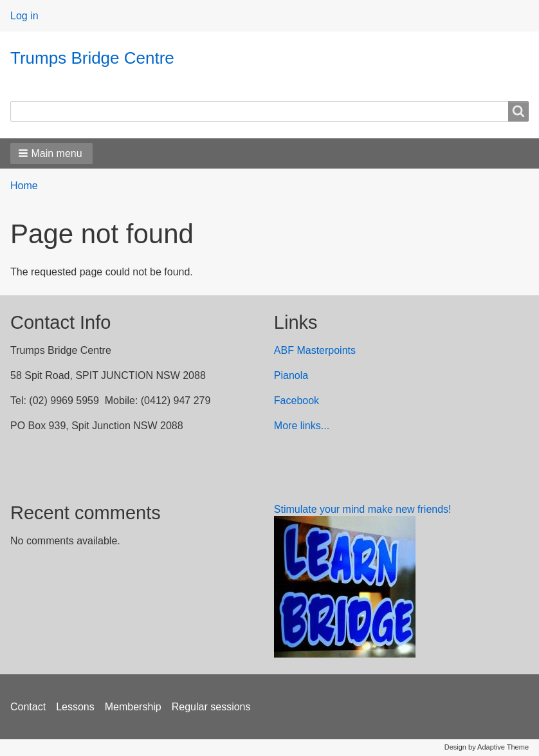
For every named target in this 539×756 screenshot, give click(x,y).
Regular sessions (211, 707)
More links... (302, 426)
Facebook (297, 401)
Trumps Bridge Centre (92, 58)
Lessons (75, 707)
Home (24, 186)
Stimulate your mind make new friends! (363, 509)
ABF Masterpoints (315, 350)
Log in (24, 16)
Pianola (291, 375)
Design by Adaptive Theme (487, 747)
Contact (28, 707)
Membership (133, 707)
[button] (51, 153)
